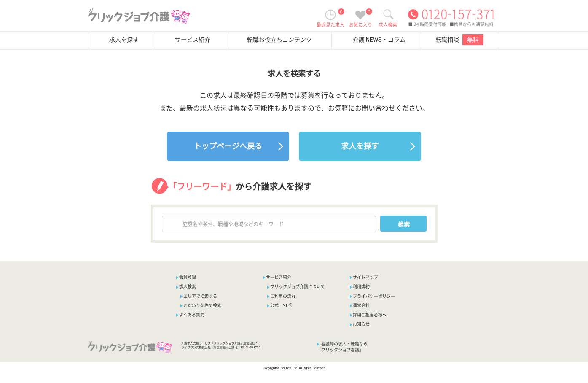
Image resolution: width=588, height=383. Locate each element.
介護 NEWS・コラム (379, 40)
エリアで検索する (199, 296)
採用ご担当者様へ (368, 315)
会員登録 (188, 277)
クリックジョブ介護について (296, 287)
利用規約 (360, 287)
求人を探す (124, 40)
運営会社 (360, 306)
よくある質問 (190, 315)
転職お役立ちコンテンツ (279, 40)
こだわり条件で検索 (201, 306)
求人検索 (186, 287)
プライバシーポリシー (372, 296)
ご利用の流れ (281, 296)
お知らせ (360, 324)
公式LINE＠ (280, 306)
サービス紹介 (193, 40)
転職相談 (459, 40)
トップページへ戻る (228, 146)
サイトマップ (364, 277)
